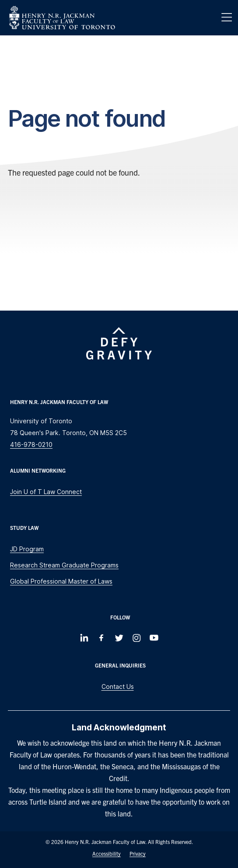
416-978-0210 (31, 444)
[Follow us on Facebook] (101, 638)
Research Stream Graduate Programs (64, 565)
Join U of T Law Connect (46, 492)
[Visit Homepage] (62, 18)
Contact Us (118, 686)
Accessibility (107, 853)
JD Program (27, 549)
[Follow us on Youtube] (154, 638)
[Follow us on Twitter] (119, 638)
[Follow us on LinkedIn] (84, 638)
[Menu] (227, 17)
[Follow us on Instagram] (136, 638)
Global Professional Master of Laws (61, 581)
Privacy (138, 853)
